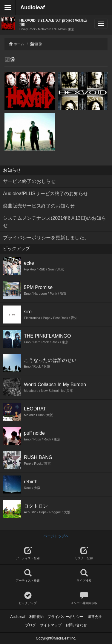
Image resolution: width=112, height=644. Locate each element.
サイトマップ (51, 625)
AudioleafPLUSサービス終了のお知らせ (46, 194)
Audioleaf (33, 7)
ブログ (30, 625)
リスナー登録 (84, 553)
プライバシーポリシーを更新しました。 (46, 238)
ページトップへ (56, 536)
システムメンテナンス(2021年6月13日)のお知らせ (55, 222)
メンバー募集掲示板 (84, 598)
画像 (39, 44)
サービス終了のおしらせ (29, 181)
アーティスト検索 (28, 576)
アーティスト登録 (28, 553)
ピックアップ (28, 598)
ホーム (19, 44)
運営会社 (95, 617)
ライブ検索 (84, 576)
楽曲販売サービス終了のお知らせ (39, 206)
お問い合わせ (76, 625)
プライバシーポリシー (65, 617)
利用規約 (36, 617)
